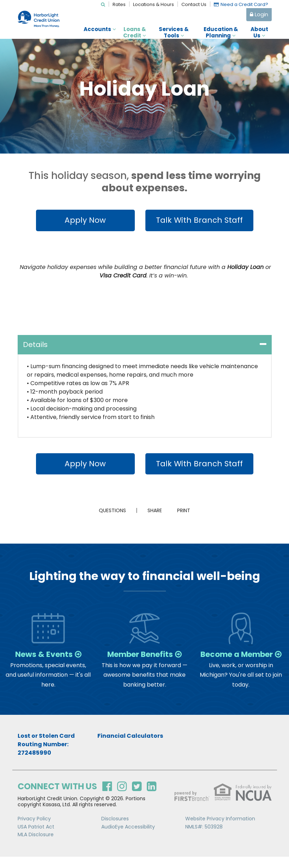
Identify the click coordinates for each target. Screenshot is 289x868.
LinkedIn (152, 798)
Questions (109, 512)
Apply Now (82, 220)
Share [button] (152, 512)
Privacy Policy (34, 830)
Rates (119, 4)
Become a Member (240, 660)
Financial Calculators (130, 747)
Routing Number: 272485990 (43, 760)
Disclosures (115, 830)
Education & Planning (221, 32)
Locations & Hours (153, 4)
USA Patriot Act (36, 838)
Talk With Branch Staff (199, 220)
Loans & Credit (135, 32)
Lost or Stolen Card (46, 747)
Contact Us (194, 4)
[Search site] (103, 4)
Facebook (107, 798)
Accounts (97, 29)
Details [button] (35, 345)
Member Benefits (140, 656)
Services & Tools (174, 32)
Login (259, 14)
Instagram (122, 798)
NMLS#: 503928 (204, 838)
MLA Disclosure (36, 846)
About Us (259, 32)
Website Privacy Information (220, 830)
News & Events (44, 656)
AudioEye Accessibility (128, 838)
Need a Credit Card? (244, 4)
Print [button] (187, 512)
